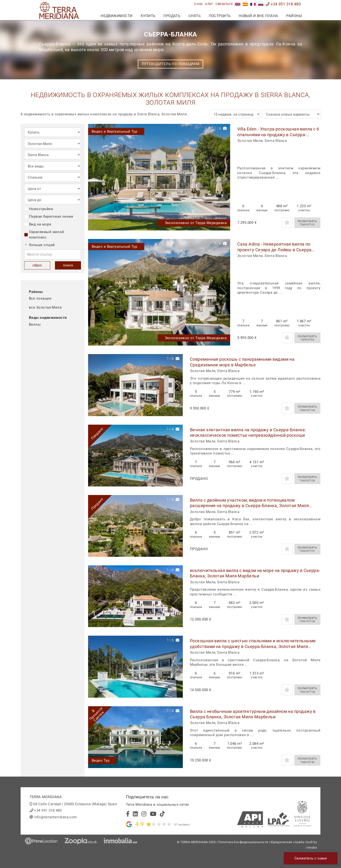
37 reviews (182, 825)
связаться (224, 4)
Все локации (40, 298)
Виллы (35, 324)
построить (220, 16)
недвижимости (117, 16)
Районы (294, 16)
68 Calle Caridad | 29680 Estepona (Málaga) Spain (75, 804)
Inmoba (311, 848)
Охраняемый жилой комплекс (44, 235)
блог (209, 4)
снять (195, 16)
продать (172, 16)
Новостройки (39, 209)
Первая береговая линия (49, 216)
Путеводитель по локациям (171, 64)
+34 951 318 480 (283, 4)
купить (148, 16)
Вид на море (38, 224)
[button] (225, 177)
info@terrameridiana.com (55, 817)
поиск (68, 265)
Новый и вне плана (258, 16)
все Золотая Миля (45, 307)
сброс (37, 265)
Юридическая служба (287, 842)
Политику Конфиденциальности (243, 842)
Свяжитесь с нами (311, 858)
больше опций (40, 245)
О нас (198, 4)
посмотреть (307, 223)
